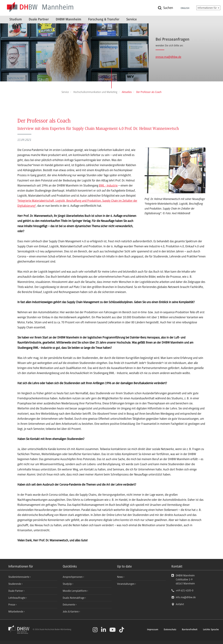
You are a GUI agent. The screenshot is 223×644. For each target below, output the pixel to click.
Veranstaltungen (126, 584)
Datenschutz (170, 630)
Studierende (15, 584)
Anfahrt (180, 604)
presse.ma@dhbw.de (168, 57)
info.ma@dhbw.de (186, 597)
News (120, 577)
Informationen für (208, 8)
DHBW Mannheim (68, 20)
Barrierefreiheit (190, 630)
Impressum (153, 630)
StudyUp (68, 584)
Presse (12, 605)
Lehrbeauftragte (17, 598)
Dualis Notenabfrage (74, 598)
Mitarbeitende (16, 612)
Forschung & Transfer (104, 20)
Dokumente (69, 605)
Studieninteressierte (19, 577)
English (185, 8)
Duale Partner (39, 20)
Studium (16, 20)
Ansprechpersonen (73, 577)
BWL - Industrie (108, 185)
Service (132, 20)
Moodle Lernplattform (75, 591)
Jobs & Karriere (71, 612)
